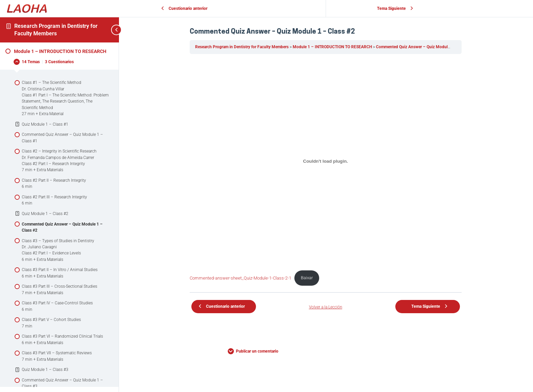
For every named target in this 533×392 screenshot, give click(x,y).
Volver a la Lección (326, 307)
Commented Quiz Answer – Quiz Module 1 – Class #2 (425, 47)
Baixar (307, 277)
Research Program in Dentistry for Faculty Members (243, 47)
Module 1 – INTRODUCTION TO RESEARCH (333, 47)
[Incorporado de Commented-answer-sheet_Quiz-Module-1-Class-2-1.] (326, 161)
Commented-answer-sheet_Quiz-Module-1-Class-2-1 (241, 277)
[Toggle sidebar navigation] (109, 30)
